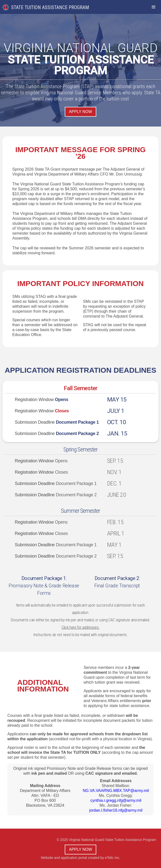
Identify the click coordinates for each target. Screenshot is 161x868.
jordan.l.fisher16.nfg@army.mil (116, 810)
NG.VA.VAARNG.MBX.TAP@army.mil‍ (116, 791)
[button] (154, 7)
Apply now (80, 112)
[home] (48, 5)
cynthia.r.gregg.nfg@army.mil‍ (116, 800)
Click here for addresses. (80, 627)
